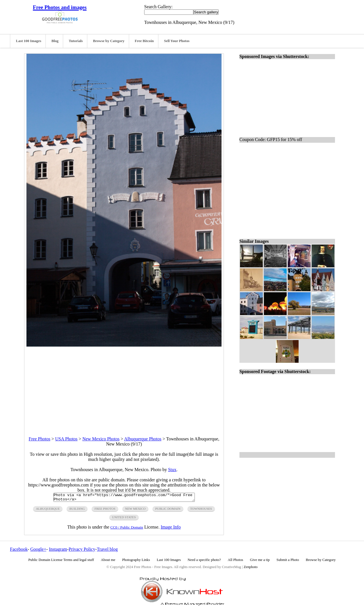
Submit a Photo (288, 562)
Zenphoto (251, 569)
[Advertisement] (124, 386)
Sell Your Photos (177, 41)
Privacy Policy (82, 551)
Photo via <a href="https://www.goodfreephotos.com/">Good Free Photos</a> (124, 498)
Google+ (38, 551)
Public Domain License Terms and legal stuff (61, 562)
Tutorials (76, 41)
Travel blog (107, 551)
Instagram (58, 551)
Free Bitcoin (144, 41)
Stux (172, 470)
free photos (105, 510)
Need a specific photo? (204, 562)
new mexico (135, 510)
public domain (168, 510)
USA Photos (66, 439)
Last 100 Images (29, 41)
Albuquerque (48, 510)
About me (108, 562)
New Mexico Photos (101, 439)
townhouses (201, 510)
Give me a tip (260, 562)
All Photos (235, 562)
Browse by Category (109, 41)
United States (124, 519)
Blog (55, 41)
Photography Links (136, 562)
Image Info (171, 529)
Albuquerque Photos (143, 439)
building (77, 510)
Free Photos (40, 439)
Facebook (19, 551)
